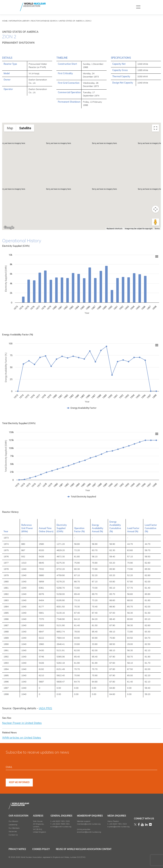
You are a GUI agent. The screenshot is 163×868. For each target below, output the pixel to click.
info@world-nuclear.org (62, 826)
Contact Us (13, 835)
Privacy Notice (17, 849)
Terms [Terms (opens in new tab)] (157, 229)
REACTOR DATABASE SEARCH (44, 21)
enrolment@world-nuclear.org (89, 832)
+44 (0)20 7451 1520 (61, 821)
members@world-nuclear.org (89, 824)
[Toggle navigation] (138, 7)
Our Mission (13, 821)
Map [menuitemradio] (10, 128)
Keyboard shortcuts (115, 229)
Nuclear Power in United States (23, 723)
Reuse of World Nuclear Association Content (90, 849)
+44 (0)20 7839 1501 (61, 824)
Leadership (13, 824)
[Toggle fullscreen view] (155, 128)
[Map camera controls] (155, 209)
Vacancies (13, 831)
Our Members (14, 828)
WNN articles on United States (23, 737)
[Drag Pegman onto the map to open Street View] (155, 222)
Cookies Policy (44, 849)
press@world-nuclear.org (119, 826)
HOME (5, 21)
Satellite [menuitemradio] (25, 128)
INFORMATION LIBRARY (19, 21)
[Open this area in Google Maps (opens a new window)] (9, 228)
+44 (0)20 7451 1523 (118, 824)
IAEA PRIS (46, 709)
